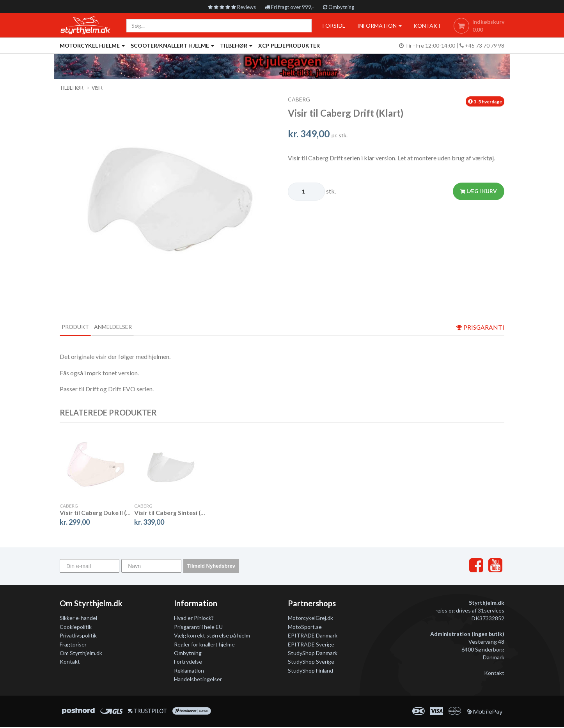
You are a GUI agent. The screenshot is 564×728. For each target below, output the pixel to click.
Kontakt (70, 663)
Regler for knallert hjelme (204, 645)
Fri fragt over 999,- (290, 7)
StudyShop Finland (310, 671)
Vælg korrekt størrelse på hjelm (212, 637)
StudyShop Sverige (311, 663)
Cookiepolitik (76, 628)
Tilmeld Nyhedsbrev (211, 567)
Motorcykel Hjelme (92, 45)
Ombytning (342, 7)
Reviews (230, 7)
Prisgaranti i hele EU (198, 628)
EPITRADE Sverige (311, 645)
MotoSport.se (305, 628)
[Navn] (151, 567)
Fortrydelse (188, 663)
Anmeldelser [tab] (132, 327)
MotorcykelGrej (307, 619)
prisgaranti (480, 328)
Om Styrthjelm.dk (81, 654)
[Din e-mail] (90, 567)
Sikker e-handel (78, 619)
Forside (332, 26)
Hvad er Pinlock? (194, 619)
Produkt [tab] (81, 327)
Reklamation (189, 671)
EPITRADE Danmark (313, 637)
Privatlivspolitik (78, 637)
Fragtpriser (73, 645)
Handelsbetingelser (198, 680)
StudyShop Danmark (313, 654)
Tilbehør (236, 45)
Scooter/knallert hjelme (172, 45)
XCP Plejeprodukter (289, 45)
